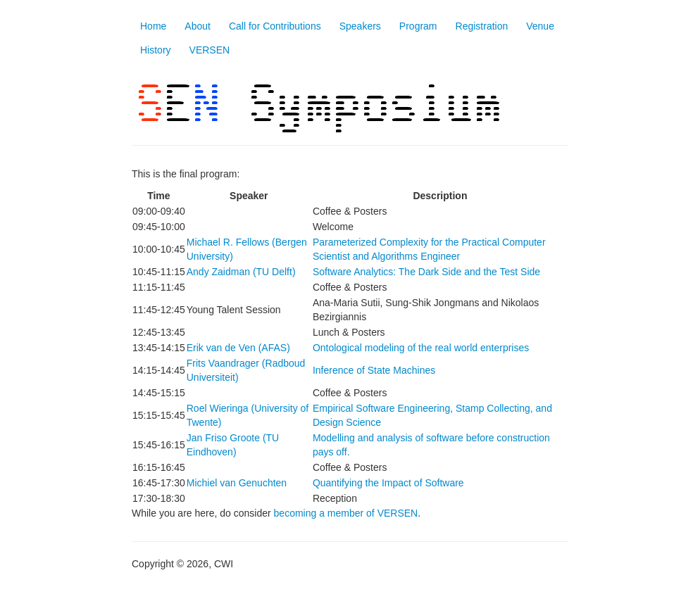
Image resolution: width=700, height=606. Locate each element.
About (198, 26)
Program (418, 26)
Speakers (360, 26)
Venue (540, 26)
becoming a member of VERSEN (346, 513)
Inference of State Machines (374, 370)
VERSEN (210, 50)
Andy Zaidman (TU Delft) (241, 272)
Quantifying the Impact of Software (388, 483)
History (156, 50)
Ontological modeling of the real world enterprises (421, 348)
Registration (482, 26)
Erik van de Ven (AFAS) (238, 348)
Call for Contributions (275, 26)
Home (153, 26)
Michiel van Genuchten (237, 483)
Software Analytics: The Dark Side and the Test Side (426, 272)
